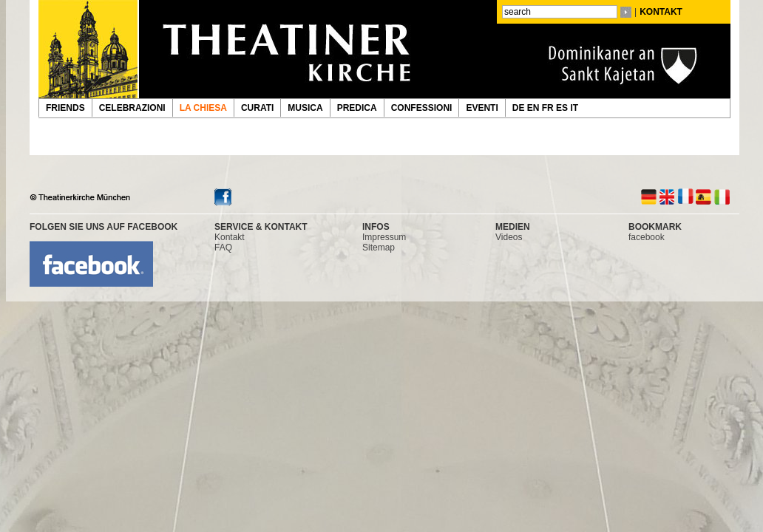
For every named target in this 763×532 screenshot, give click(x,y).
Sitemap (379, 248)
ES (563, 108)
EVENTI (482, 108)
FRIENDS (65, 108)
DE (520, 108)
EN (535, 108)
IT (575, 108)
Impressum (384, 237)
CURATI (257, 108)
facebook (647, 237)
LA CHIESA (203, 108)
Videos (509, 237)
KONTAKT (661, 12)
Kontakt (230, 237)
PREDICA (357, 108)
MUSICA (305, 108)
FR (549, 108)
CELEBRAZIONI (132, 108)
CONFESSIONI (422, 108)
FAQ (223, 248)
